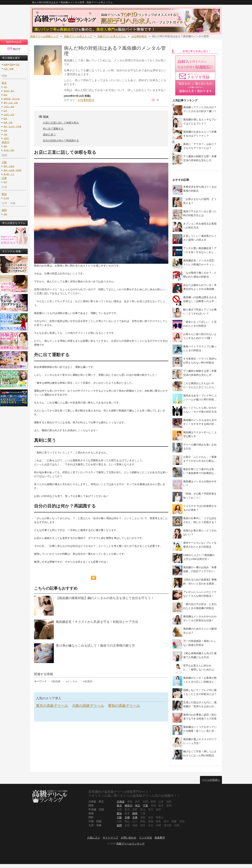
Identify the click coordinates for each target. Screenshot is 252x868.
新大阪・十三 (9, 174)
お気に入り (94, 838)
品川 (5, 111)
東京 (4, 83)
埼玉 (137, 806)
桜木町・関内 (9, 150)
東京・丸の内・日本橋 (12, 126)
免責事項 (160, 838)
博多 (5, 214)
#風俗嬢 (56, 681)
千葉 (145, 806)
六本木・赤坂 (9, 107)
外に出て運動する (53, 129)
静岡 (135, 813)
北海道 (121, 802)
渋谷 (5, 87)
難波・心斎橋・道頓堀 (12, 170)
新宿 (5, 95)
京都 (127, 817)
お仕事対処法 (86, 100)
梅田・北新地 (9, 166)
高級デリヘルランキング (130, 844)
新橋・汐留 (8, 122)
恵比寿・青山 (9, 91)
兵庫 (135, 817)
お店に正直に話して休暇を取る (61, 123)
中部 (17, 65)
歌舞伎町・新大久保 (12, 99)
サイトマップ (110, 838)
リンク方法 (145, 838)
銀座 (5, 118)
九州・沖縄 (9, 69)
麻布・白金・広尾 (11, 103)
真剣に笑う (49, 135)
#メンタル (72, 681)
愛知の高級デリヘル (124, 706)
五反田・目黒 (9, 115)
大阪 (4, 162)
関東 (6, 65)
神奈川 (128, 806)
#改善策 (88, 681)
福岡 (4, 210)
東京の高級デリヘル (52, 706)
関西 (11, 65)
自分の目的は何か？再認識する (61, 140)
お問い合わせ (129, 838)
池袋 (5, 130)
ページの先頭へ (211, 780)
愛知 (119, 813)
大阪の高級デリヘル (88, 706)
